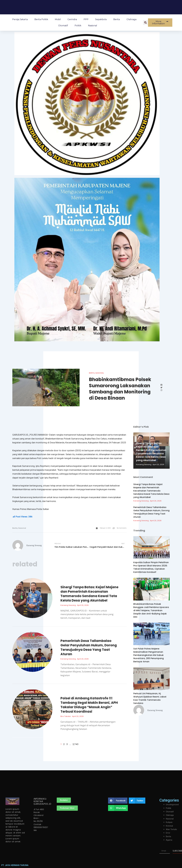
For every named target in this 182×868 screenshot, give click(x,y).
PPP (86, 19)
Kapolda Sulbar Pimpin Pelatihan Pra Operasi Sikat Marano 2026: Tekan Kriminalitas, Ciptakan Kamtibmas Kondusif (151, 567)
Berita (117, 19)
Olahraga (131, 19)
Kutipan (169, 822)
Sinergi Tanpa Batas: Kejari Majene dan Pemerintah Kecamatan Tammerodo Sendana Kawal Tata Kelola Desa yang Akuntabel (89, 594)
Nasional (93, 26)
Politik (78, 26)
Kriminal (170, 826)
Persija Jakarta (20, 19)
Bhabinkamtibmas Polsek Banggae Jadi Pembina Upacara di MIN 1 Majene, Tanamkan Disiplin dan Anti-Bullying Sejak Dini (151, 610)
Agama (169, 840)
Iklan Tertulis (172, 829)
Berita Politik (41, 19)
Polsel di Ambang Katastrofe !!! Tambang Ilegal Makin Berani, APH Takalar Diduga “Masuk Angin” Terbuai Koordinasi (89, 705)
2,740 (75, 745)
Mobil (58, 19)
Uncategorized (173, 805)
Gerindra (72, 19)
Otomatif (63, 26)
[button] (145, 23)
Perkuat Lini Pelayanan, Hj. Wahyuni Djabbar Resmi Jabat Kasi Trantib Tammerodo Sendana (150, 698)
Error (168, 833)
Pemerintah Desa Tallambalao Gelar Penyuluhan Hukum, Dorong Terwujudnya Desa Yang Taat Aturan (89, 648)
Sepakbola (101, 19)
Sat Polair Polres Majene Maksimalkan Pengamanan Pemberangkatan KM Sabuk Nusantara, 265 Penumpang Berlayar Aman (149, 655)
